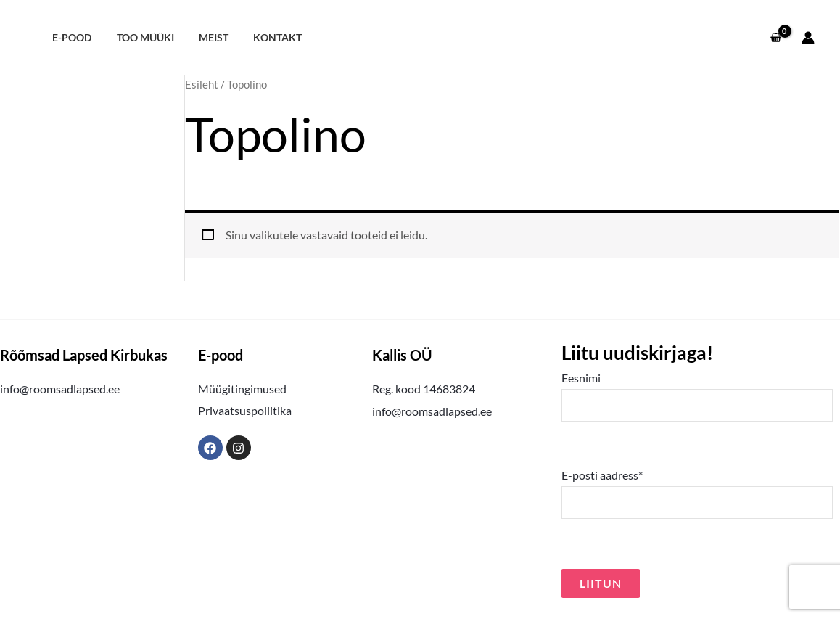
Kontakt (264, 37)
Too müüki (139, 37)
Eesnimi (697, 396)
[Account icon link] (808, 38)
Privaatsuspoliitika (245, 410)
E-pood (70, 37)
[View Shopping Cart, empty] (775, 38)
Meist (203, 37)
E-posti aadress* (697, 493)
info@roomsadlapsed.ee (60, 389)
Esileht (202, 84)
